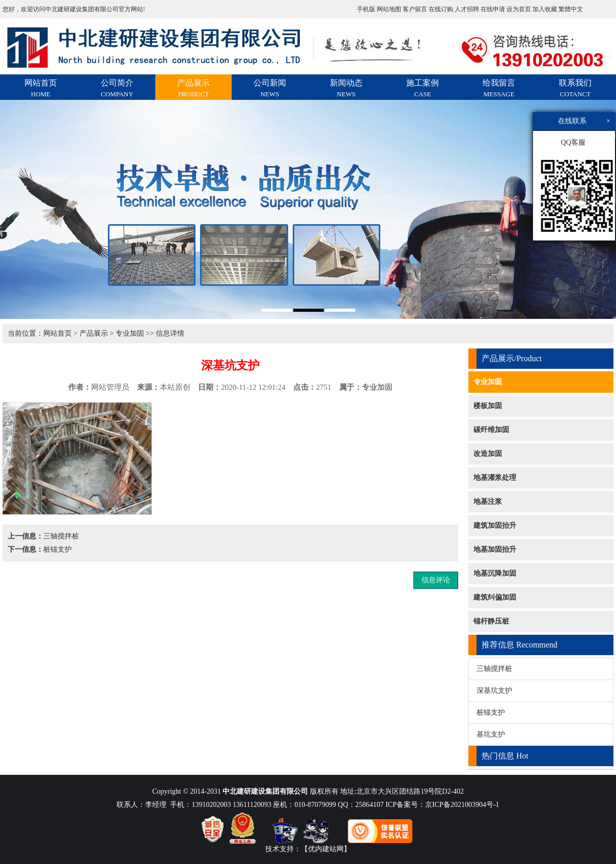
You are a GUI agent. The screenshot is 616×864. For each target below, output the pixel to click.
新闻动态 (346, 88)
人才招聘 (467, 9)
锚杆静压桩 (491, 621)
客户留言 (415, 9)
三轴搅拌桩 (61, 536)
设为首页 (519, 9)
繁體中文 (571, 9)
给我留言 (499, 88)
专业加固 (130, 333)
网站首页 (41, 88)
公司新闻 (270, 88)
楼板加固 (488, 406)
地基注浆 (488, 502)
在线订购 (441, 9)
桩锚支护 (58, 549)
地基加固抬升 (495, 549)
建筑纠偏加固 (495, 597)
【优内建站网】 (326, 849)
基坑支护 (491, 734)
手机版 (366, 9)
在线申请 (493, 9)
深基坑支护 (494, 691)
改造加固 (488, 454)
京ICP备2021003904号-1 (462, 805)
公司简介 (117, 88)
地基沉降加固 (495, 573)
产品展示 (193, 88)
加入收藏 (545, 9)
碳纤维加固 (491, 430)
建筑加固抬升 (495, 525)
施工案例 (423, 88)
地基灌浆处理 (495, 478)
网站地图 (389, 9)
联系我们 (575, 88)
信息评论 (436, 580)
